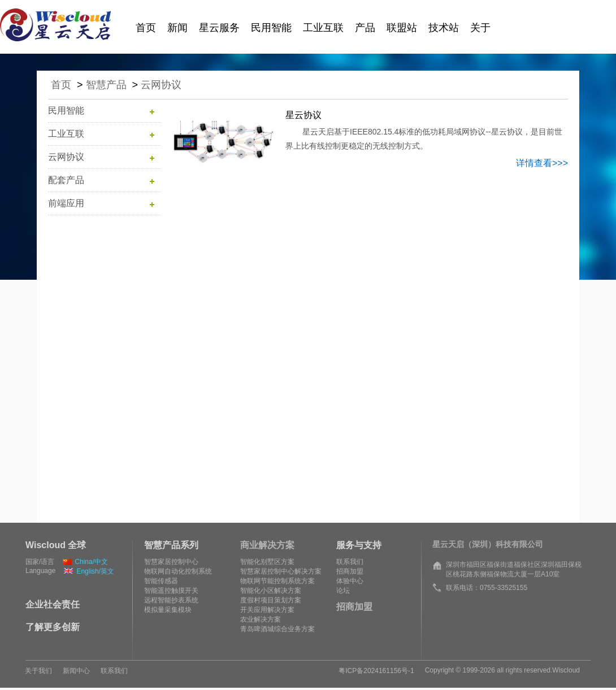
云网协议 (161, 85)
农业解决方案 (261, 619)
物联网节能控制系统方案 (277, 581)
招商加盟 (350, 571)
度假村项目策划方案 (271, 600)
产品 (365, 28)
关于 (480, 28)
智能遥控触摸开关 (171, 591)
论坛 (343, 591)
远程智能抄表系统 (171, 600)
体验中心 (350, 581)
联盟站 (402, 28)
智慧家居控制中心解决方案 (281, 571)
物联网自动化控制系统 (178, 571)
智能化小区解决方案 (271, 591)
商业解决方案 (267, 545)
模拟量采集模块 (168, 610)
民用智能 (271, 28)
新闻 (177, 28)
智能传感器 (161, 581)
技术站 (444, 28)
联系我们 (350, 562)
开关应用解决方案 (267, 610)
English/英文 (89, 571)
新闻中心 (76, 671)
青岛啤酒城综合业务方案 (277, 629)
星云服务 (219, 28)
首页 (146, 28)
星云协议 (303, 115)
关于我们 (38, 671)
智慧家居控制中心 (171, 562)
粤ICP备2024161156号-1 (376, 671)
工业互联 (323, 28)
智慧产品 (106, 85)
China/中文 (85, 562)
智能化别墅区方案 (267, 562)
